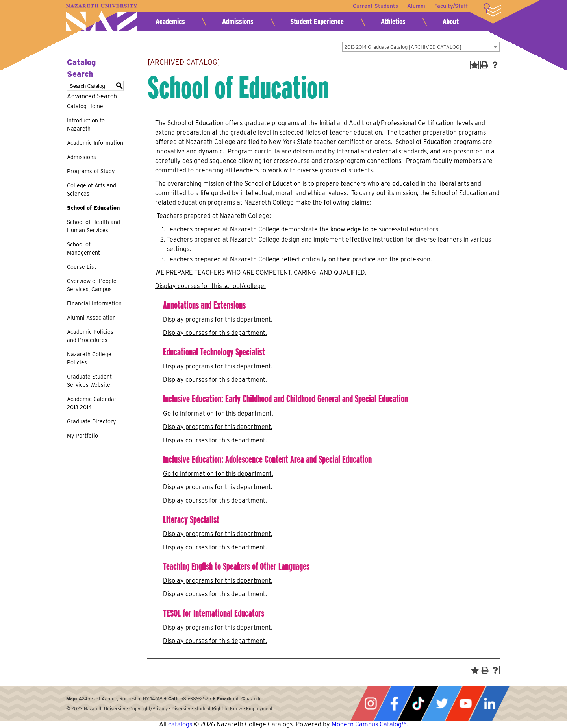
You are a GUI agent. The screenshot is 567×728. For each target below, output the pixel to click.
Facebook (394, 703)
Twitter (442, 703)
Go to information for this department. (218, 413)
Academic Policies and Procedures (90, 336)
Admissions (238, 21)
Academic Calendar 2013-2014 (92, 403)
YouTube (465, 703)
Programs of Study (91, 171)
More (492, 10)
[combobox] (421, 47)
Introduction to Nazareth (86, 125)
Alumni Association (91, 318)
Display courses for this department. (215, 333)
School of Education (93, 208)
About (451, 21)
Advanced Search (92, 96)
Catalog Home (85, 106)
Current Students (375, 6)
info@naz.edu (247, 699)
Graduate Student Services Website (89, 381)
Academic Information (95, 143)
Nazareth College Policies (89, 358)
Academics (170, 21)
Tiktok (418, 703)
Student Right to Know (218, 709)
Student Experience (317, 21)
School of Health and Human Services (94, 226)
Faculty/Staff (451, 6)
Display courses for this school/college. (210, 286)
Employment (259, 709)
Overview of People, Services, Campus (92, 285)
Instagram (371, 703)
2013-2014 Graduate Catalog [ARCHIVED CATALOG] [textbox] (403, 47)
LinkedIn (489, 703)
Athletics (393, 21)
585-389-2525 (196, 699)
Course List (82, 267)
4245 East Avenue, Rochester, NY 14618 (121, 699)
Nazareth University (102, 18)
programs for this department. (218, 319)
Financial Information (94, 303)
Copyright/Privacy (148, 709)
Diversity (181, 709)
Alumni (416, 6)
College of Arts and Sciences (92, 189)
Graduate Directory (91, 421)
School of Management (83, 249)
